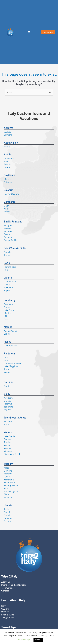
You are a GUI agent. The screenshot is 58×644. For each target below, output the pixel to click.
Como (7, 307)
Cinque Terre (10, 282)
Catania (8, 401)
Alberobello (10, 158)
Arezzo (7, 468)
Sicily (7, 394)
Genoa (7, 285)
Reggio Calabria (12, 194)
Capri (7, 206)
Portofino (8, 288)
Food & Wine (8, 615)
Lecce (7, 167)
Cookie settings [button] (24, 640)
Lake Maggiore (11, 366)
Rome (7, 270)
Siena (7, 494)
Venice (7, 445)
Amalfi (7, 212)
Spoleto (8, 518)
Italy (3, 606)
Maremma (9, 480)
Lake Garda (9, 436)
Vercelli (7, 372)
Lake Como (9, 310)
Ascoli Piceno (10, 331)
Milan (7, 316)
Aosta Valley (11, 143)
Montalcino (9, 483)
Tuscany (9, 464)
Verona (7, 448)
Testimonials (7, 588)
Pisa (6, 488)
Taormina (8, 407)
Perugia (7, 515)
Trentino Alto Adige (15, 417)
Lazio (7, 263)
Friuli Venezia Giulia (15, 248)
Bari (6, 161)
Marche (8, 327)
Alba (6, 357)
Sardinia (9, 382)
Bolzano (8, 422)
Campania (10, 202)
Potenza (8, 182)
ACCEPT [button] (38, 640)
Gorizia (7, 252)
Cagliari (8, 386)
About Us (6, 582)
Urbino (7, 334)
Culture (5, 609)
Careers (5, 591)
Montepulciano (11, 486)
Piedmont (9, 353)
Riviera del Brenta (13, 454)
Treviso (7, 442)
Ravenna (8, 237)
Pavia (7, 319)
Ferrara (8, 228)
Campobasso (10, 346)
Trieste (7, 255)
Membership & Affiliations (14, 585)
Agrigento (9, 398)
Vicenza (8, 451)
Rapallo (8, 290)
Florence (8, 474)
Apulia (7, 154)
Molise (8, 342)
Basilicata (9, 175)
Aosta (7, 147)
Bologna (8, 225)
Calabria (9, 190)
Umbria (8, 505)
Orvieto (8, 521)
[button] (29, 32)
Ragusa (7, 410)
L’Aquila (8, 132)
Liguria (8, 277)
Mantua (8, 313)
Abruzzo (9, 128)
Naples (7, 209)
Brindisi (8, 164)
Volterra (8, 497)
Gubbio (7, 512)
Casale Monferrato (13, 363)
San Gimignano (11, 491)
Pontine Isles (10, 267)
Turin (6, 369)
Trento (7, 424)
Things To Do (8, 618)
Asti (6, 360)
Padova (8, 439)
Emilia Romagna (13, 221)
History (5, 612)
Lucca (7, 477)
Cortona (8, 471)
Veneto (8, 432)
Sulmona (8, 135)
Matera (7, 179)
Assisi (7, 509)
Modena (8, 231)
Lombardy (10, 300)
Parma (7, 234)
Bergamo (8, 304)
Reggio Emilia (10, 240)
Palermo (8, 404)
